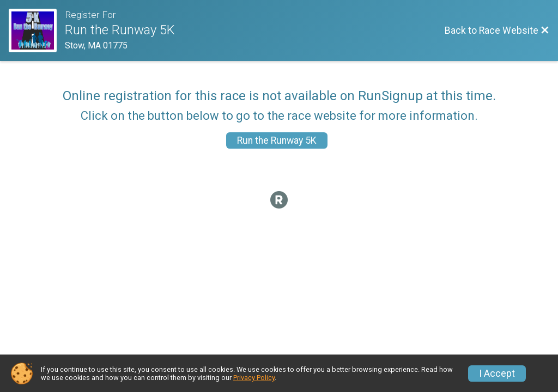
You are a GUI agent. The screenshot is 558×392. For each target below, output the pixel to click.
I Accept (497, 373)
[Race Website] (37, 30)
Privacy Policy (254, 378)
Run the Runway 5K (277, 140)
